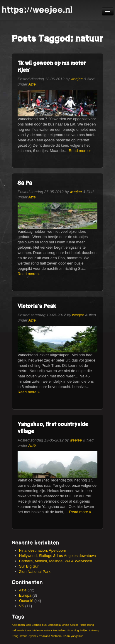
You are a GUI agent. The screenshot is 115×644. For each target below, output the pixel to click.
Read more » (80, 151)
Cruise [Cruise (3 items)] (75, 625)
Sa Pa (25, 183)
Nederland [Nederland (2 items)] (60, 630)
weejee (77, 79)
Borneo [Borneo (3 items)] (36, 625)
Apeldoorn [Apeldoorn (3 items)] (18, 625)
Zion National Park (35, 572)
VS (22, 606)
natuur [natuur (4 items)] (48, 630)
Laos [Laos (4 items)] (28, 630)
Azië (32, 84)
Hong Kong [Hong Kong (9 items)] (87, 625)
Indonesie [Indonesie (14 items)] (18, 630)
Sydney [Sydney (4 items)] (33, 636)
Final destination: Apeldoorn (43, 550)
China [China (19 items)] (65, 625)
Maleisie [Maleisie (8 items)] (38, 630)
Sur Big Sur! (29, 566)
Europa (25, 595)
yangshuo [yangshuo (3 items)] (77, 636)
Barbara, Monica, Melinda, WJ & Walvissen (56, 561)
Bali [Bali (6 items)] (28, 625)
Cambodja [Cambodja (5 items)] (54, 625)
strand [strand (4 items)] (23, 636)
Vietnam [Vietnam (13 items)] (56, 636)
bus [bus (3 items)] (44, 625)
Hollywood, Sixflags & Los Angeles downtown (58, 556)
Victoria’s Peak (37, 306)
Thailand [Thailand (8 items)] (44, 636)
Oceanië (26, 601)
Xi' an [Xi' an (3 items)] (66, 636)
